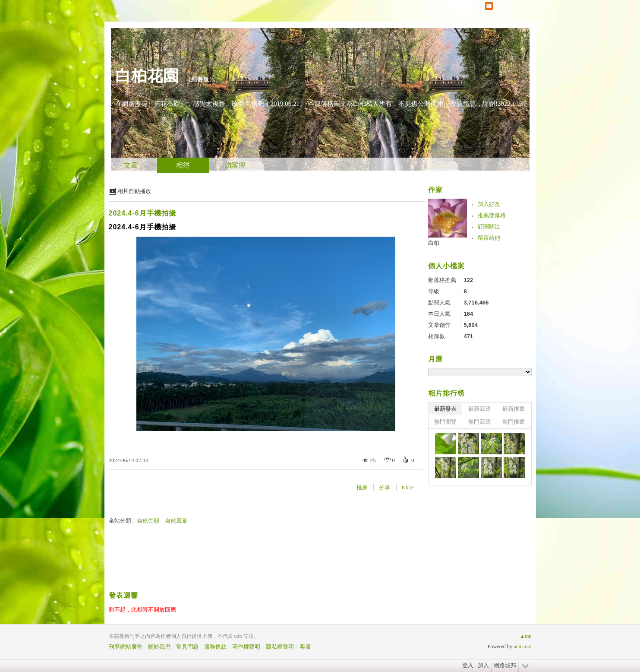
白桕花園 (147, 76)
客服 (305, 647)
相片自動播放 (134, 191)
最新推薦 (514, 409)
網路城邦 (505, 665)
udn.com (523, 647)
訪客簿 (235, 165)
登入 (468, 665)
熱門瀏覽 (445, 422)
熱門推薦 (514, 422)
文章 (131, 165)
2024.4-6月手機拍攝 (142, 213)
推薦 (362, 487)
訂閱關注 (489, 227)
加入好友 (489, 204)
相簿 (183, 165)
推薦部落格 (492, 215)
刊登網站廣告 (126, 647)
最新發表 (445, 409)
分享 (385, 487)
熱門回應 (479, 422)
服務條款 (215, 647)
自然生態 (148, 521)
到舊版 (200, 79)
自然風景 (176, 521)
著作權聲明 (246, 647)
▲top (525, 636)
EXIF (408, 487)
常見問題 (187, 647)
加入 (483, 665)
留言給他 (489, 238)
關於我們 (159, 647)
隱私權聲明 (280, 647)
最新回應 (479, 409)
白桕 (434, 243)
